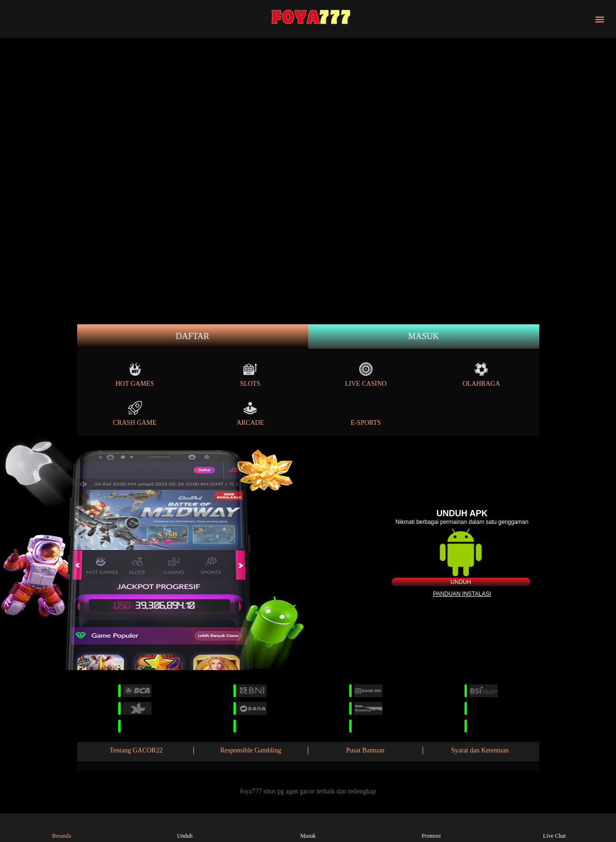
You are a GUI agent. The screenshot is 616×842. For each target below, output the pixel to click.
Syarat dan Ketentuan (480, 750)
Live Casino (366, 375)
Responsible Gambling (251, 750)
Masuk (423, 336)
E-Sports (366, 414)
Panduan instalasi (462, 594)
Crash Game (135, 414)
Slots (250, 375)
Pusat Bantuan (366, 750)
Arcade (250, 414)
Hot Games (135, 375)
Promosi (431, 827)
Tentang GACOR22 (136, 750)
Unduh (461, 582)
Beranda (61, 827)
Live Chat (555, 827)
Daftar (193, 336)
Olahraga (481, 375)
